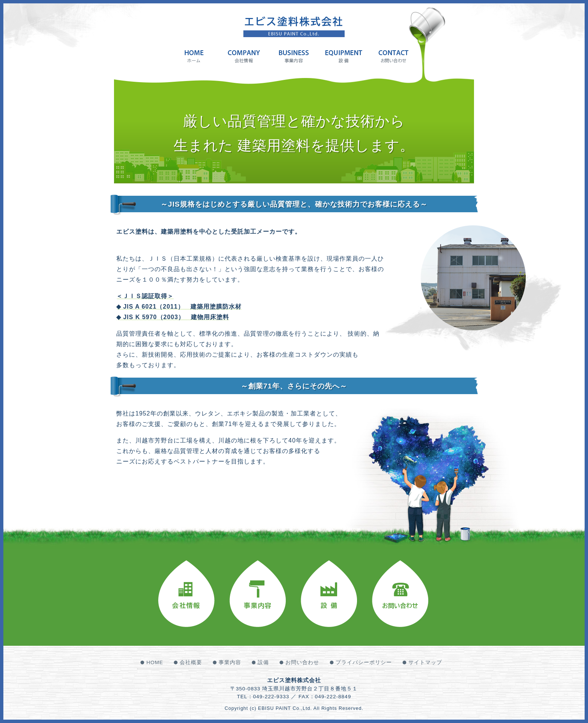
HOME (155, 662)
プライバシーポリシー (364, 662)
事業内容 (230, 662)
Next (479, 278)
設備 (263, 662)
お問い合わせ (302, 662)
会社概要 (191, 662)
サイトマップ (425, 662)
